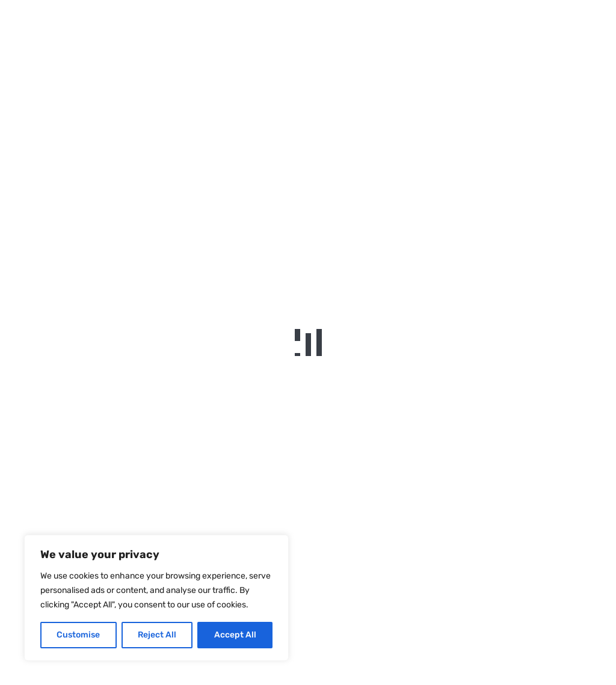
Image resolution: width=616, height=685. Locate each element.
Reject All (157, 635)
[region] (156, 598)
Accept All (235, 635)
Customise (78, 635)
